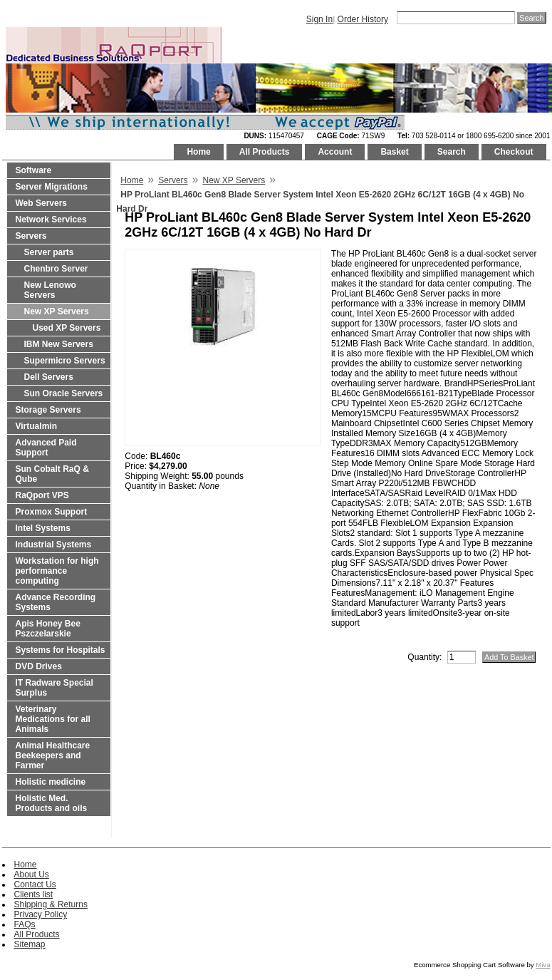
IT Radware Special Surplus (54, 688)
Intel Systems (43, 528)
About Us (32, 875)
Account (335, 152)
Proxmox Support (52, 512)
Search (452, 152)
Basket (394, 152)
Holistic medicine (51, 782)
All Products (265, 152)
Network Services (51, 220)
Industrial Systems (54, 545)
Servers (31, 236)
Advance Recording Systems (56, 602)
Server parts (49, 252)
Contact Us (35, 884)
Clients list (34, 894)
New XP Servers (57, 311)
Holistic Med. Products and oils (52, 803)
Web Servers (42, 203)
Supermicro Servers (65, 361)
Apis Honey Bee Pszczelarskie (48, 629)
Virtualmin (36, 426)
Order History (363, 19)
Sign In (319, 19)
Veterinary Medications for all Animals (53, 719)
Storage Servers (48, 410)
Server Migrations (52, 187)
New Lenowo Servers (50, 290)
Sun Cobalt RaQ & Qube (52, 474)
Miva (543, 965)
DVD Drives (39, 666)
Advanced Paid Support (46, 448)
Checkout (514, 152)
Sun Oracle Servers (64, 393)
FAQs (25, 924)
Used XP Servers (67, 328)
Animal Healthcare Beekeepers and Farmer (53, 755)
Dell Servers (49, 377)
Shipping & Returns (51, 904)
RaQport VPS (42, 495)
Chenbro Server (56, 269)
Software (34, 170)
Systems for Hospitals (61, 650)
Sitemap (30, 944)
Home (198, 152)
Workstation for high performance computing (57, 571)
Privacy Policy (41, 914)
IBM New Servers (59, 344)
